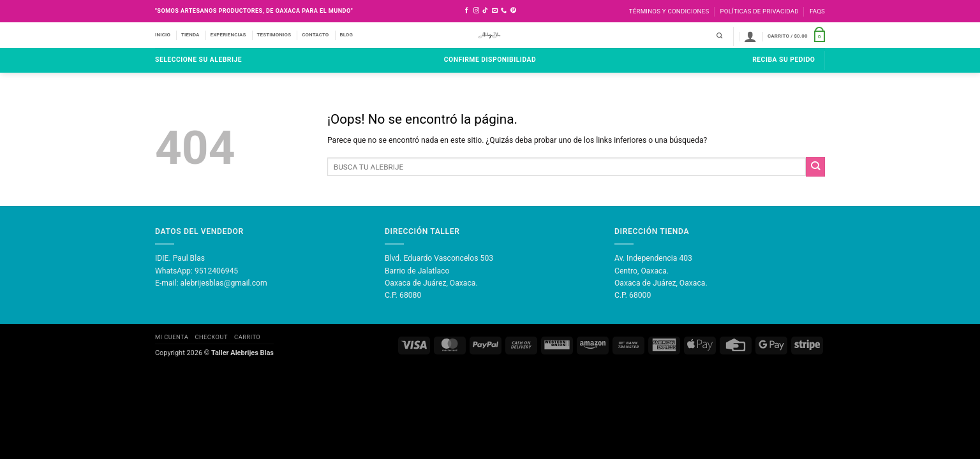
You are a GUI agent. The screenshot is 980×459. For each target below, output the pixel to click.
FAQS (817, 11)
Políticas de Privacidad (759, 11)
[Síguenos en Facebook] (467, 11)
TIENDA (190, 35)
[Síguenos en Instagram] (476, 11)
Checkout (211, 337)
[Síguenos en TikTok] (485, 11)
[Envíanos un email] (495, 11)
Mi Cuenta (172, 337)
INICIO (163, 35)
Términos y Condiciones (669, 11)
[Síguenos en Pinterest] (513, 11)
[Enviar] (815, 166)
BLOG (346, 35)
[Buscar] (719, 36)
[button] (750, 36)
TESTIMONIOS (274, 35)
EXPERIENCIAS (228, 35)
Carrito (247, 337)
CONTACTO (315, 35)
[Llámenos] (504, 11)
